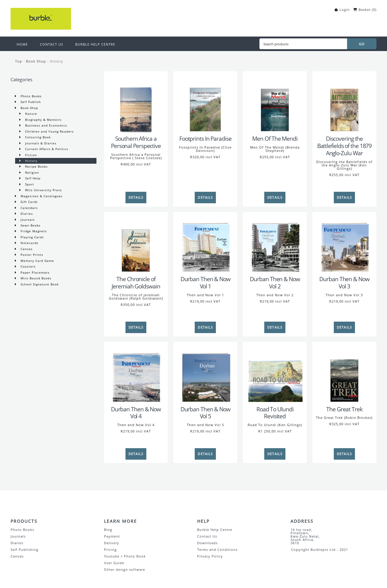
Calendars (29, 208)
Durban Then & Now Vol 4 (136, 413)
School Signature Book (39, 284)
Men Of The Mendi (275, 139)
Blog (108, 530)
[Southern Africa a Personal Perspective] (136, 103)
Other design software (125, 569)
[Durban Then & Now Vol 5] (205, 374)
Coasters (28, 266)
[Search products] (303, 44)
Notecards (29, 243)
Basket (365, 10)
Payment (112, 536)
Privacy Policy (210, 556)
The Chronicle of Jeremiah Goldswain (136, 283)
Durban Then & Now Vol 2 (275, 283)
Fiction (30, 155)
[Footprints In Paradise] (205, 103)
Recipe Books (36, 166)
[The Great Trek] (344, 374)
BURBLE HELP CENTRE (95, 44)
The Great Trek (344, 409)
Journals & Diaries (40, 143)
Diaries (26, 214)
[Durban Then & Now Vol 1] (205, 244)
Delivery (112, 543)
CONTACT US (52, 44)
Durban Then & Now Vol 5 (205, 413)
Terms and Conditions (217, 549)
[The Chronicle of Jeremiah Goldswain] (136, 244)
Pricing (110, 549)
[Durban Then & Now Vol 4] (136, 374)
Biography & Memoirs (43, 120)
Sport (29, 184)
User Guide (114, 563)
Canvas (26, 249)
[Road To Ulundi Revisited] (275, 374)
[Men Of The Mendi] (275, 103)
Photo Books (31, 96)
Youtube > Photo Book (125, 556)
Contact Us (207, 536)
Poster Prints (31, 255)
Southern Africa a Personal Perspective (136, 142)
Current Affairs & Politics (46, 149)
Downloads (207, 543)
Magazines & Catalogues (41, 196)
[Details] (136, 198)
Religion (31, 172)
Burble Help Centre (215, 530)
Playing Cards (32, 237)
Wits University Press (43, 190)
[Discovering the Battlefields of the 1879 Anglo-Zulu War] (344, 103)
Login (345, 10)
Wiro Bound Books (35, 278)
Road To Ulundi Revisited (275, 413)
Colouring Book (37, 137)
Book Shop (36, 61)
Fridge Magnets (33, 231)
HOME (22, 44)
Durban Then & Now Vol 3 (344, 283)
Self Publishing (24, 549)
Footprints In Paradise (205, 139)
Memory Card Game (37, 261)
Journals (27, 220)
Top (19, 61)
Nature (31, 114)
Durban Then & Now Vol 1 (205, 283)
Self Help (32, 178)
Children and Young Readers (49, 131)
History (57, 61)
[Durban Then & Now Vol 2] (275, 244)
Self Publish (30, 102)
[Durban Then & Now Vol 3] (344, 244)
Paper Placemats (34, 272)
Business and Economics (46, 125)
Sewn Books (30, 225)
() (374, 10)
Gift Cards (29, 202)
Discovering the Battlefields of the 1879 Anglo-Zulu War (345, 146)
